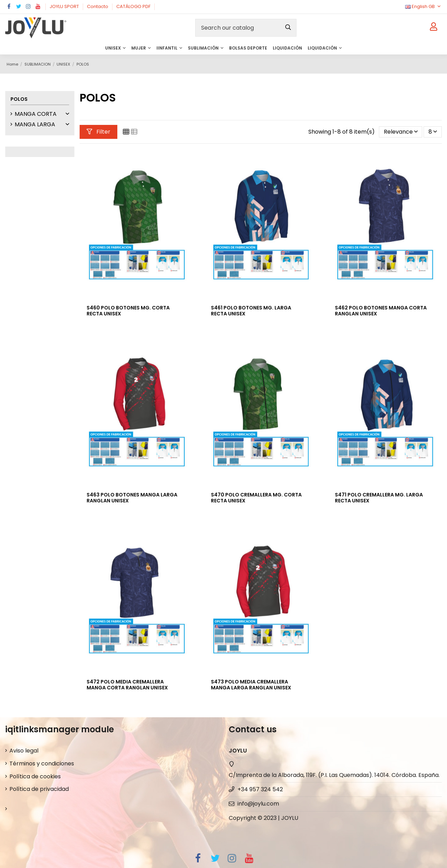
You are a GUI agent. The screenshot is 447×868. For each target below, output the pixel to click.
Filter (98, 132)
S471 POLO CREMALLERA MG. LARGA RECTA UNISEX (379, 498)
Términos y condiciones (42, 764)
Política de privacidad (39, 789)
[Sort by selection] (401, 132)
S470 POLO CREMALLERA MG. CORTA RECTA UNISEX (256, 498)
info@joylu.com (258, 804)
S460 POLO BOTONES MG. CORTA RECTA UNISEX (128, 311)
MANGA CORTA (36, 114)
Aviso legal (24, 751)
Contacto (98, 6)
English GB (423, 6)
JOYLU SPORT (65, 6)
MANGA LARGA (35, 124)
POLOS (19, 99)
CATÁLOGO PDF (134, 6)
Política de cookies (35, 776)
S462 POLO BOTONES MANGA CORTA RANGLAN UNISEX (381, 311)
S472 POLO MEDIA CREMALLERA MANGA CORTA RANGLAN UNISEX (127, 685)
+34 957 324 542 (260, 789)
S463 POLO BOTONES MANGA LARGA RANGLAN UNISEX (132, 498)
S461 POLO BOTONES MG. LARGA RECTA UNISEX (251, 311)
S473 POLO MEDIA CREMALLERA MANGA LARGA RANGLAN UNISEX (251, 685)
